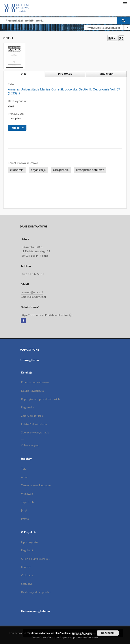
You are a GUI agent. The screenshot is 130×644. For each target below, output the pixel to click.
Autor (25, 477)
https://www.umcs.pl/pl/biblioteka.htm (47, 315)
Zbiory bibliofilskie (32, 416)
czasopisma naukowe (90, 170)
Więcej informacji (82, 633)
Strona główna (29, 360)
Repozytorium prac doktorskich (40, 399)
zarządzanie (61, 170)
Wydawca (27, 494)
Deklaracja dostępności (36, 592)
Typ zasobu (28, 502)
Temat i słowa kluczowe (36, 485)
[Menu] (125, 4)
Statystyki (27, 584)
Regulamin (28, 550)
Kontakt (26, 567)
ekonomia (17, 170)
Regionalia (28, 407)
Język (24, 510)
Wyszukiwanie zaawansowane (104, 28)
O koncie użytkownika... (36, 559)
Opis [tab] (24, 74)
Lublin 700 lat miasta (34, 424)
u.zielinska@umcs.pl (33, 297)
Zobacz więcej (30, 445)
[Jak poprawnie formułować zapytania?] (127, 28)
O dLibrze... (28, 575)
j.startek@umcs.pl (32, 292)
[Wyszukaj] (124, 20)
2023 (11, 106)
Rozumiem (108, 633)
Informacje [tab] (65, 74)
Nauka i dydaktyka (32, 391)
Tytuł (24, 469)
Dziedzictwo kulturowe (35, 382)
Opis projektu (30, 542)
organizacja (38, 170)
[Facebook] (23, 321)
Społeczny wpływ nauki (35, 432)
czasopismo (16, 118)
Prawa (25, 519)
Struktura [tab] (106, 74)
